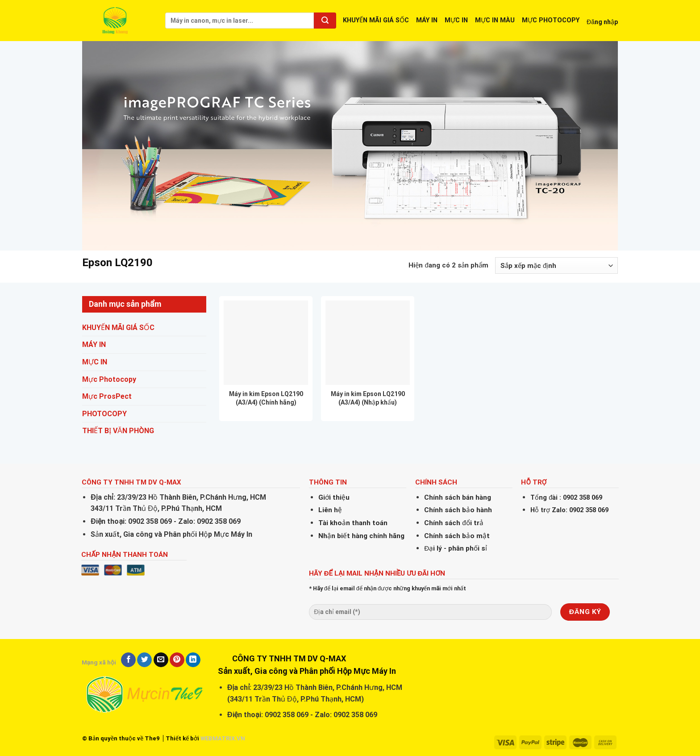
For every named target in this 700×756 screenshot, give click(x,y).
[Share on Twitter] (144, 660)
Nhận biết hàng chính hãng (361, 536)
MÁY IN (427, 20)
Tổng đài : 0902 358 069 (566, 498)
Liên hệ (330, 510)
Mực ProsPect (107, 397)
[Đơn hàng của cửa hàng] (556, 266)
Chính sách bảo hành (458, 510)
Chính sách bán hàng (458, 497)
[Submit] (325, 21)
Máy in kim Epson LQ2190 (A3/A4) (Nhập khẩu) (368, 398)
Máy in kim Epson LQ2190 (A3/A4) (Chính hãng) (266, 398)
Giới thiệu (334, 497)
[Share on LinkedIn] (193, 660)
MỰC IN (456, 20)
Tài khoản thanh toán (353, 523)
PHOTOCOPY (104, 414)
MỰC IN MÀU (495, 20)
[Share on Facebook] (128, 660)
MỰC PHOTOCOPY (551, 20)
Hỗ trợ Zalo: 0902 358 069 (569, 510)
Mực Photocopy (109, 379)
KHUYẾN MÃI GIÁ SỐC (376, 20)
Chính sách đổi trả (454, 523)
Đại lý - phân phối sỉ (456, 548)
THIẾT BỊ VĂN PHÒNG (118, 431)
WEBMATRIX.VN (223, 738)
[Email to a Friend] (161, 660)
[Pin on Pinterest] (177, 660)
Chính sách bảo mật (457, 536)
